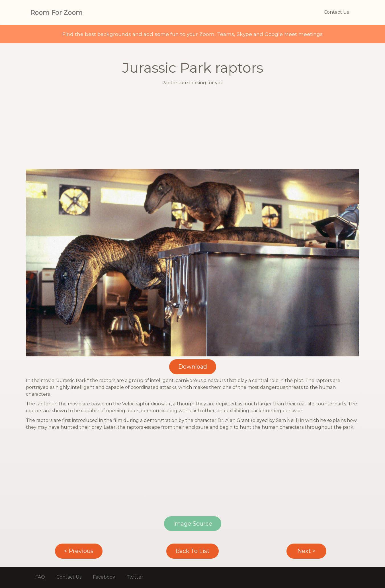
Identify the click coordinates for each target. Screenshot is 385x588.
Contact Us (336, 12)
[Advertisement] (192, 129)
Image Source (193, 524)
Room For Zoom (56, 13)
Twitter (135, 577)
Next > (306, 551)
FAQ (40, 577)
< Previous (79, 551)
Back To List (192, 551)
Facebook (104, 577)
